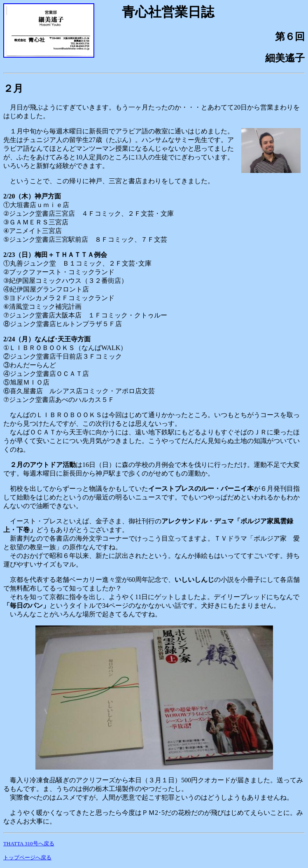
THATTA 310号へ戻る (29, 843)
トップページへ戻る (27, 857)
